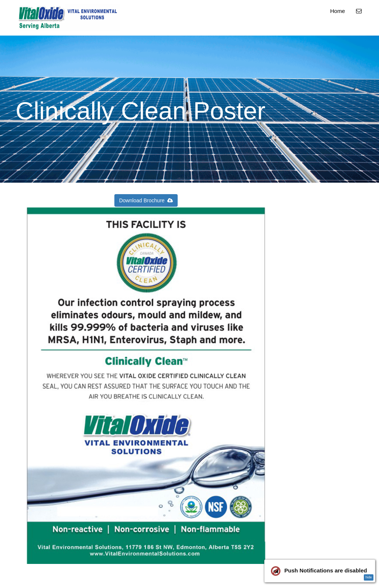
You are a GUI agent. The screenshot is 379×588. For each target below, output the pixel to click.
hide (368, 577)
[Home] (69, 18)
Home (338, 11)
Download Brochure (146, 200)
